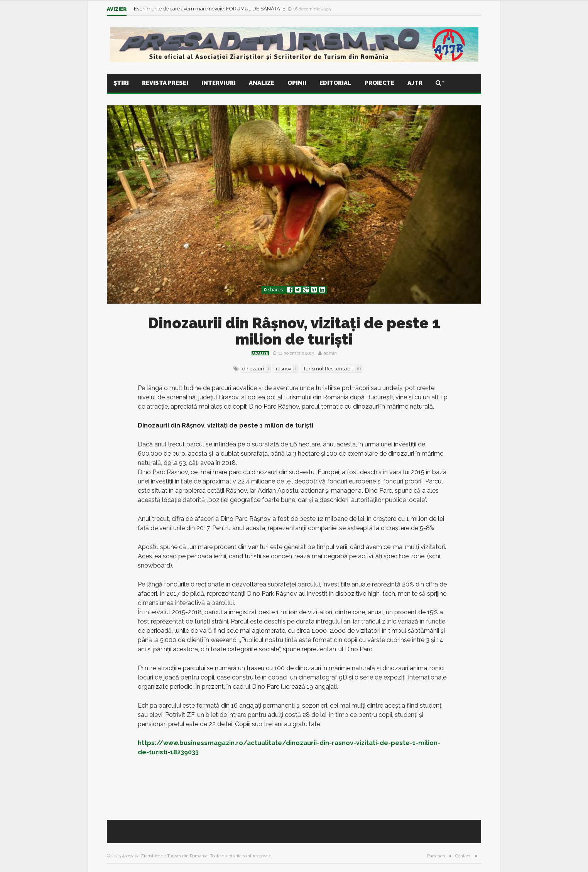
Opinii (297, 83)
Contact (463, 856)
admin (330, 353)
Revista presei (165, 83)
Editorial (335, 83)
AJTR (415, 83)
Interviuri (219, 83)
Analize (262, 83)
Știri (121, 83)
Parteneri (436, 856)
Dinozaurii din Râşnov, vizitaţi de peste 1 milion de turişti (294, 331)
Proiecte (379, 83)
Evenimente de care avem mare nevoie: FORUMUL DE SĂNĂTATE (210, 9)
